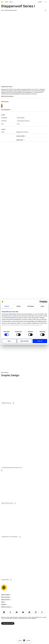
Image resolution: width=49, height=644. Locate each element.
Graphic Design (21, 118)
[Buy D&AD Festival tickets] (9, 2)
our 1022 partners (11, 314)
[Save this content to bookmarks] (46, 10)
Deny (9, 341)
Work (2, 10)
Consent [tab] (7, 306)
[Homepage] (24, 640)
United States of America (23, 121)
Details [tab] (18, 306)
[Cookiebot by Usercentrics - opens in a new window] (41, 302)
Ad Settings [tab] (30, 306)
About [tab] (42, 306)
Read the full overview (8, 96)
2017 (18, 124)
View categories (7, 109)
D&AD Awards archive (11, 10)
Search (28, 640)
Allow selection (24, 341)
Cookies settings (8, 623)
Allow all (40, 341)
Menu (20, 640)
